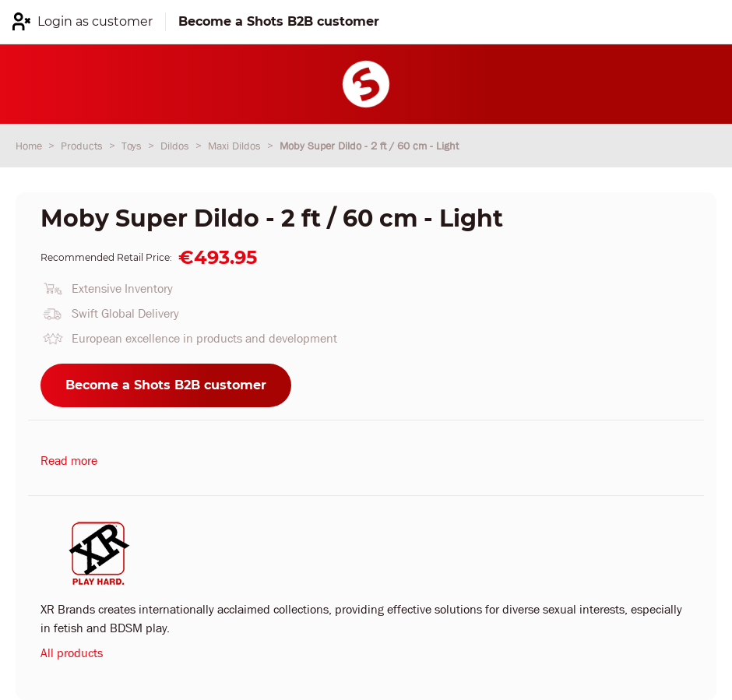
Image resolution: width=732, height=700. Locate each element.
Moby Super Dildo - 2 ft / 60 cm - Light (369, 146)
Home (30, 146)
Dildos (176, 146)
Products (83, 146)
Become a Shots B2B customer (166, 385)
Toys (133, 146)
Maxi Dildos (236, 146)
